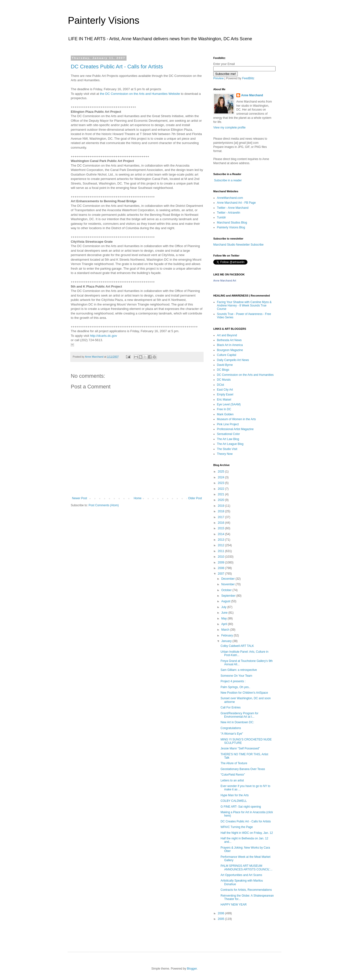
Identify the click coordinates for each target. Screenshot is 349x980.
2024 (222, 477)
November (228, 584)
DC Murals (224, 380)
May (224, 619)
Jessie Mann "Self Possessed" (240, 748)
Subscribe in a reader (228, 180)
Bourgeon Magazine (230, 350)
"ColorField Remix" (233, 775)
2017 (222, 517)
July (224, 607)
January (227, 641)
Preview (218, 78)
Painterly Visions (104, 20)
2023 (222, 483)
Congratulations (231, 728)
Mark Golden (225, 414)
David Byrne (225, 365)
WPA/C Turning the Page (237, 827)
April (225, 624)
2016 (222, 523)
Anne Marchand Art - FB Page (236, 203)
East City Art (225, 390)
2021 (222, 494)
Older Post (195, 498)
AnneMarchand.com (230, 198)
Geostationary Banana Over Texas (243, 769)
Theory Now (225, 454)
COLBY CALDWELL (234, 801)
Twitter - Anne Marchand (233, 208)
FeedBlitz (248, 78)
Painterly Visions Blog (231, 227)
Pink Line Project (228, 424)
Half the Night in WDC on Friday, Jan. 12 (247, 833)
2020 (222, 500)
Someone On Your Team (236, 676)
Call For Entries (231, 707)
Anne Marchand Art (225, 281)
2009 (222, 562)
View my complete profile (229, 128)
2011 (222, 551)
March (226, 630)
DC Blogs (223, 370)
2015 (222, 528)
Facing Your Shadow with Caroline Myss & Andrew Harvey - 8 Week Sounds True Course (244, 306)
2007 (222, 574)
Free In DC (224, 409)
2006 (222, 913)
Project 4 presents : (233, 681)
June (225, 613)
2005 (222, 919)
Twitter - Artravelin (229, 213)
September (229, 596)
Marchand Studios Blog (232, 223)
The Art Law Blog (228, 439)
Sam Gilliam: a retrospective (239, 670)
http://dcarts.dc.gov (103, 336)
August (226, 601)
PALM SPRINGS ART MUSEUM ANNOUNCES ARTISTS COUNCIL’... (246, 868)
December (228, 579)
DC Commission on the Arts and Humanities (245, 375)
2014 (222, 534)
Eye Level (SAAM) (229, 404)
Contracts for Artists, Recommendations (246, 890)
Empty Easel (225, 394)
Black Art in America (230, 345)
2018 (222, 511)
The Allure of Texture (234, 763)
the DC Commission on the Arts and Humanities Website (140, 94)
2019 (222, 506)
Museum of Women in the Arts (236, 419)
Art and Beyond (227, 335)
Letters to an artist (232, 780)
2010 (222, 557)
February (227, 635)
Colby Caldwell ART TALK (237, 646)
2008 (222, 568)
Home (138, 498)
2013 (222, 540)
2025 (222, 472)
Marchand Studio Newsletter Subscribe (238, 245)
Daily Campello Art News (233, 360)
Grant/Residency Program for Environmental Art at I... (239, 715)
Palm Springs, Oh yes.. (235, 687)
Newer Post (79, 498)
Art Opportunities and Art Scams (241, 875)
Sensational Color (228, 434)
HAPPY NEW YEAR (234, 905)
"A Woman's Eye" (232, 734)
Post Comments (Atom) (104, 505)
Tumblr (221, 217)
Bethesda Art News (229, 340)
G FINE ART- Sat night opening (241, 807)
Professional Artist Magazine (235, 429)
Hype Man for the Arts (235, 795)
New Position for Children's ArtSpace (244, 693)
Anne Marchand (252, 95)
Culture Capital (226, 355)
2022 (222, 489)
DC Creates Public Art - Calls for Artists (117, 67)
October (227, 590)
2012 (222, 545)
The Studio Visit (227, 449)
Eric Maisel (224, 400)
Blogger (192, 969)
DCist (220, 385)
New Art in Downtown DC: (237, 722)
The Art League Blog (230, 444)
